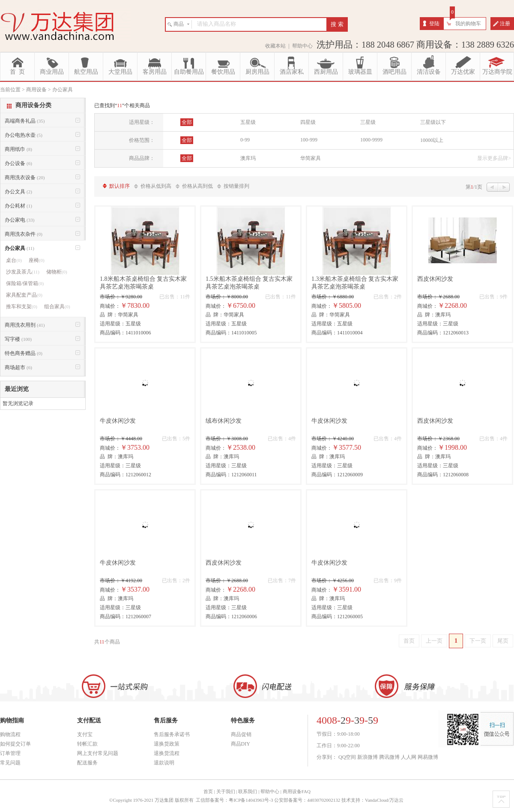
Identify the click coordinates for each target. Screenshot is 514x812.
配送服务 (87, 763)
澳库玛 (248, 158)
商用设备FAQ (297, 791)
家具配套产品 (24, 295)
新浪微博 (368, 757)
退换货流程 (167, 753)
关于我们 (226, 791)
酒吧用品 (394, 72)
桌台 (14, 260)
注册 (505, 24)
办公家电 (19, 220)
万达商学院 (497, 72)
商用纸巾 (18, 149)
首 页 (17, 72)
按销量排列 (236, 186)
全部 (187, 122)
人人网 (409, 757)
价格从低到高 (156, 186)
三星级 (368, 122)
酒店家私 (292, 72)
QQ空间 (347, 757)
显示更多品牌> (494, 158)
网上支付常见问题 (98, 753)
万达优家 (463, 72)
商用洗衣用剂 (25, 325)
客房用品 (155, 72)
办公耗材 (18, 206)
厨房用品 (257, 72)
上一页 (434, 641)
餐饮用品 (223, 72)
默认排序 (120, 186)
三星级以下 (433, 122)
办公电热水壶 (24, 135)
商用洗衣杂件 (24, 234)
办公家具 (19, 248)
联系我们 (248, 791)
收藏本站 (275, 46)
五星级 (248, 122)
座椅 (37, 260)
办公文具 (18, 192)
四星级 (308, 122)
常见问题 (10, 763)
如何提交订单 (15, 744)
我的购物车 (468, 24)
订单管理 (10, 753)
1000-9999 (371, 140)
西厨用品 (326, 72)
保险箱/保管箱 (25, 283)
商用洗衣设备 (25, 177)
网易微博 (428, 757)
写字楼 (18, 339)
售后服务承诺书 (172, 734)
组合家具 (57, 307)
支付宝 (85, 734)
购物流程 (10, 734)
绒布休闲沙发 (224, 421)
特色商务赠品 (24, 353)
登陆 (434, 24)
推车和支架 (22, 307)
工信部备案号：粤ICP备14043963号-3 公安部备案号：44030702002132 (268, 800)
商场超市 (18, 367)
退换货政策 (167, 744)
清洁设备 (429, 72)
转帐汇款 (87, 744)
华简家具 (311, 158)
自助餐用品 (189, 72)
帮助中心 (302, 46)
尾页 (503, 641)
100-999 (309, 140)
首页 (409, 641)
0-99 (245, 140)
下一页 (478, 641)
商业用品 (52, 72)
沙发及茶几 (23, 272)
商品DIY (241, 744)
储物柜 (57, 272)
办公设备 (18, 163)
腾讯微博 (389, 757)
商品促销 (241, 734)
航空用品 (86, 72)
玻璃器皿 (360, 72)
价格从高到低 (197, 186)
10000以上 (432, 140)
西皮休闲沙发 (435, 279)
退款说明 (164, 763)
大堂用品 (120, 72)
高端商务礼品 (25, 121)
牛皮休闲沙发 (118, 421)
